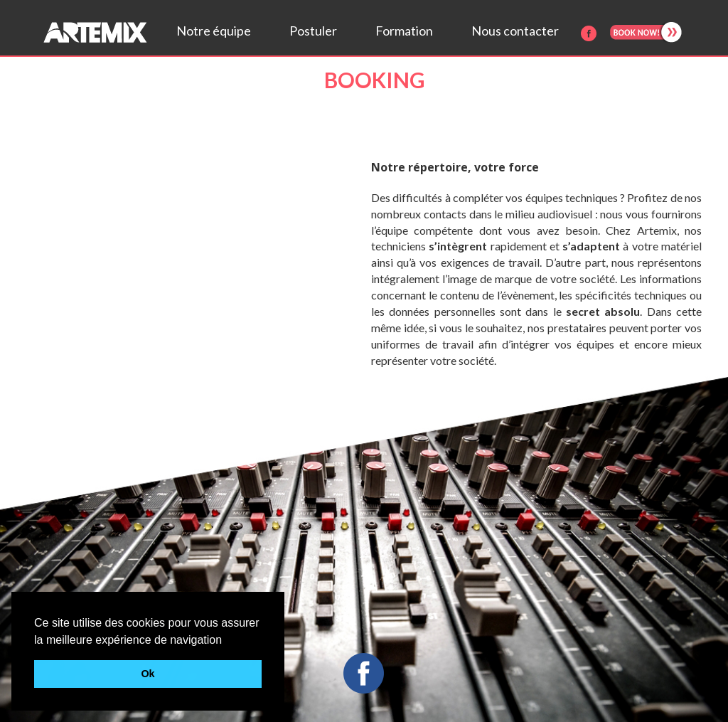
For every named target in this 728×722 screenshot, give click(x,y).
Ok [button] (148, 674)
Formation (404, 31)
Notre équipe (214, 31)
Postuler (313, 31)
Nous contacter (515, 31)
